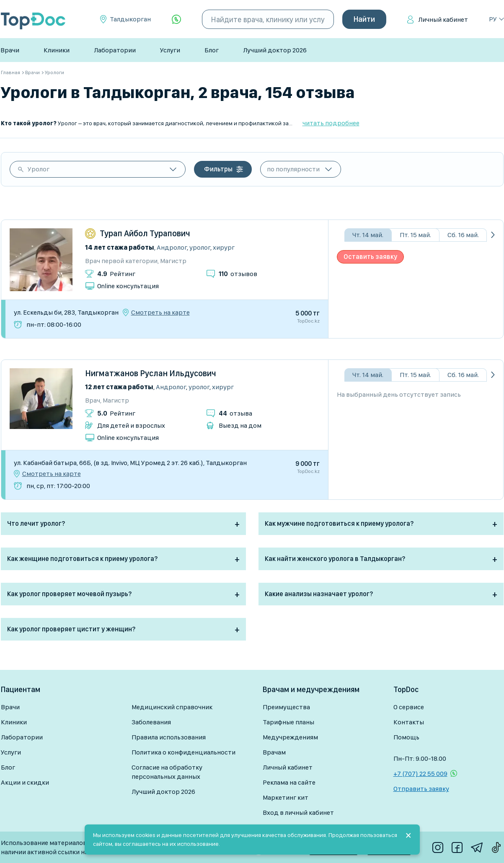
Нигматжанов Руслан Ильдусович (151, 373)
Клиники (57, 50)
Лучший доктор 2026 (275, 50)
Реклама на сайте (289, 782)
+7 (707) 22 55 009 (420, 774)
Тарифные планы (288, 722)
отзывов (238, 274)
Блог (212, 50)
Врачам (274, 752)
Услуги (170, 50)
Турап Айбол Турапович (145, 233)
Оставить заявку (370, 257)
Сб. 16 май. (463, 235)
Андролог (172, 247)
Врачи (10, 50)
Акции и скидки (25, 782)
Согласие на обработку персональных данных (167, 772)
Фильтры (218, 169)
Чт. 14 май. (368, 235)
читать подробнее (331, 123)
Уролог (39, 169)
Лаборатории (115, 50)
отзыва (235, 413)
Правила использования (169, 737)
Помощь (406, 737)
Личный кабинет (443, 19)
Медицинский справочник (172, 707)
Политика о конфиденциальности (184, 752)
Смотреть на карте (160, 313)
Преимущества (286, 707)
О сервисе (409, 707)
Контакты (409, 722)
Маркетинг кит (286, 797)
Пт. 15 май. (415, 235)
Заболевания (151, 722)
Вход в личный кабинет (298, 813)
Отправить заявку (421, 789)
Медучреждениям (290, 737)
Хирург (224, 247)
